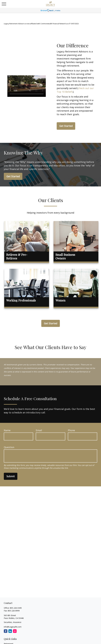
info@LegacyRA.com (13, 627)
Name (7, 430)
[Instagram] (15, 631)
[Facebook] (6, 631)
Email (39, 430)
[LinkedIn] (10, 631)
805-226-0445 (16, 608)
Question (9, 447)
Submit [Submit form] (11, 476)
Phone (71, 430)
